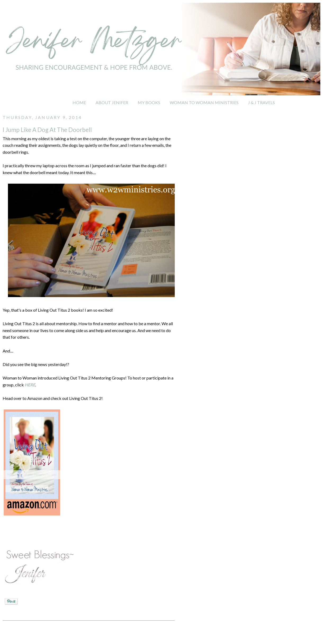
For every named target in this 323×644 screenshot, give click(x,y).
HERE (30, 385)
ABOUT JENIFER (112, 102)
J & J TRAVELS (261, 102)
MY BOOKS (149, 102)
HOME (79, 102)
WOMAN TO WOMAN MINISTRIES (204, 102)
